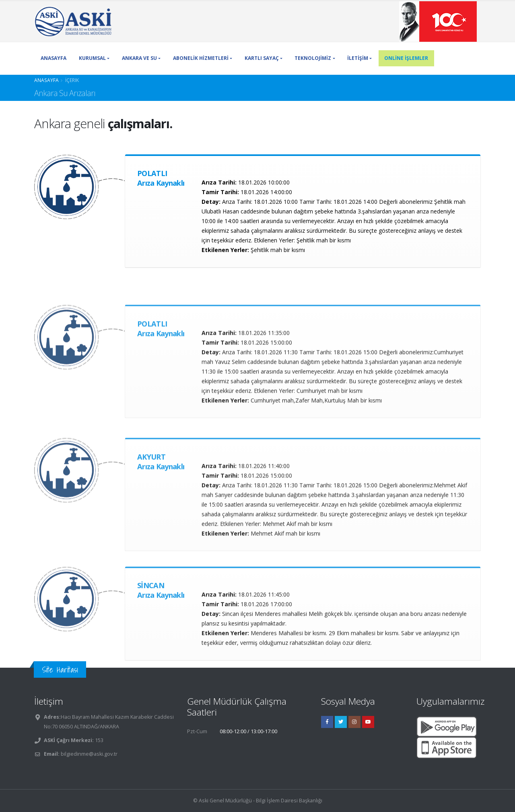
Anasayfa (46, 80)
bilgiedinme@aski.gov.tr (89, 754)
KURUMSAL (92, 58)
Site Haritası (60, 669)
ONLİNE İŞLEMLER (406, 58)
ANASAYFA (54, 58)
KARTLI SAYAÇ (262, 58)
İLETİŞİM (358, 58)
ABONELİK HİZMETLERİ (201, 58)
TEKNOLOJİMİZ (313, 58)
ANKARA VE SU (139, 58)
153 (99, 740)
